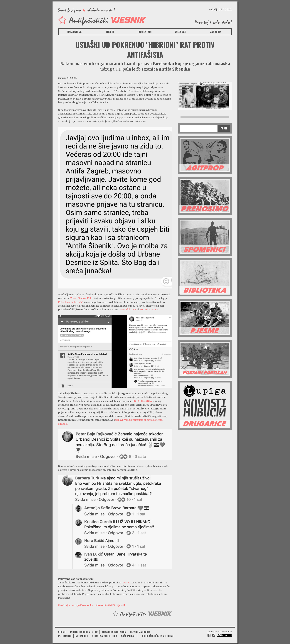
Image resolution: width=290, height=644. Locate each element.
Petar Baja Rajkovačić (70, 302)
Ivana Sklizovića (128, 309)
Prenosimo (65, 635)
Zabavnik (216, 32)
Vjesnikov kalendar (114, 631)
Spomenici (82, 635)
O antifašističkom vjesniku (157, 635)
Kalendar (180, 32)
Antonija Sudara (149, 309)
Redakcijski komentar (84, 631)
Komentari (145, 32)
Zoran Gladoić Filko (82, 298)
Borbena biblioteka (104, 635)
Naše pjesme (128, 635)
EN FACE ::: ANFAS (143, 401)
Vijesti (110, 32)
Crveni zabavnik (140, 631)
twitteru (126, 582)
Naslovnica (74, 32)
